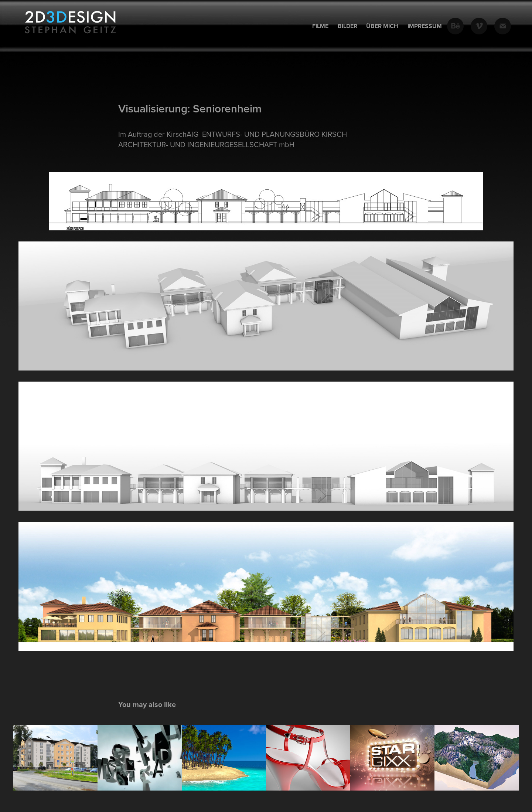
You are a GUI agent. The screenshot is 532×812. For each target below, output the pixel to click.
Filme (320, 26)
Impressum (425, 26)
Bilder (347, 26)
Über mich (382, 26)
